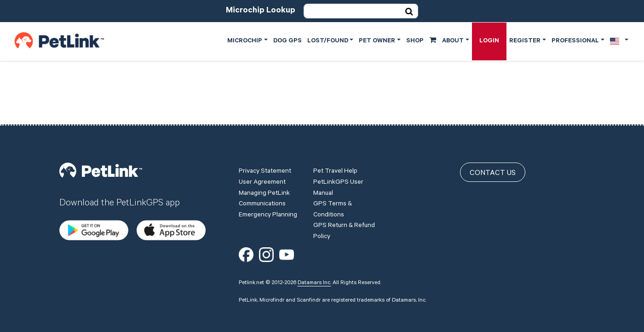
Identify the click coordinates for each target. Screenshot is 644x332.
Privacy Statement (265, 172)
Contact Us (493, 174)
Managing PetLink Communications (264, 199)
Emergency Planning (268, 216)
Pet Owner (377, 41)
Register (525, 41)
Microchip (245, 41)
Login (489, 41)
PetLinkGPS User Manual (338, 188)
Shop (421, 41)
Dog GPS (287, 41)
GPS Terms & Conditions (333, 210)
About (453, 41)
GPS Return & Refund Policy (344, 232)
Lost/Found (328, 41)
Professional (575, 41)
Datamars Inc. (314, 283)
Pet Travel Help (335, 172)
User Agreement (262, 183)
